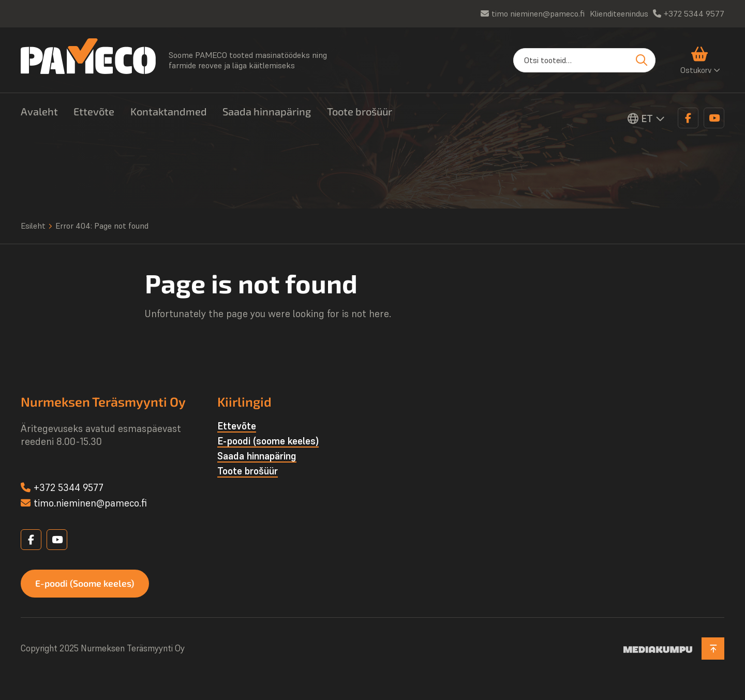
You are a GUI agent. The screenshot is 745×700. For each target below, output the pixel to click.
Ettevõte (94, 111)
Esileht (33, 226)
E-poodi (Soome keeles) (87, 584)
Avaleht (39, 111)
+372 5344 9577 (694, 13)
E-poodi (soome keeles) (268, 441)
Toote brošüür (360, 111)
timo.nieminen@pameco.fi (90, 503)
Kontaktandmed (169, 111)
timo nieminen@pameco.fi (538, 13)
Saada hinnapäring (267, 111)
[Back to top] (712, 649)
